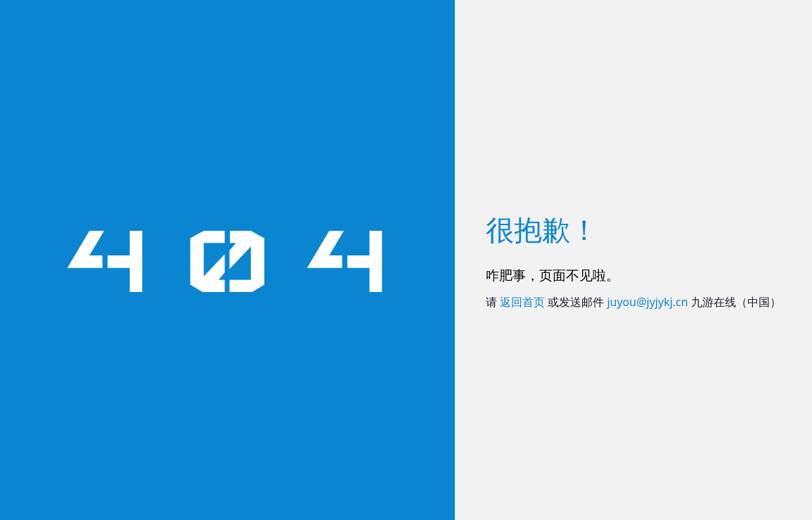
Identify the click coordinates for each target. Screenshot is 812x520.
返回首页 (522, 302)
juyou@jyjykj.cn (647, 302)
